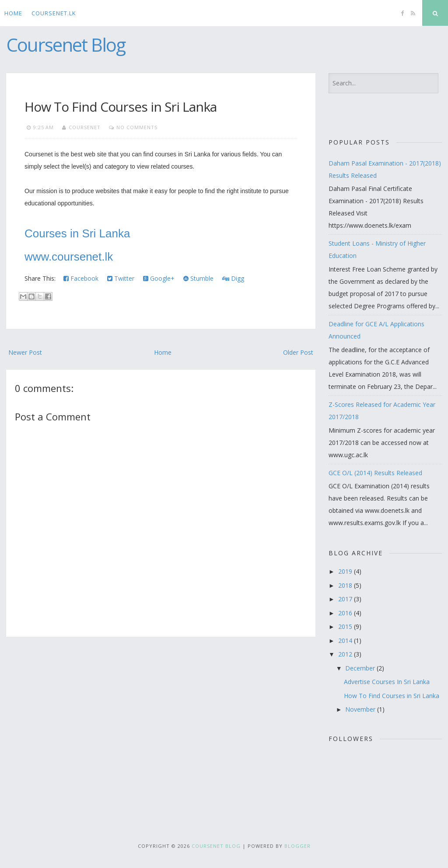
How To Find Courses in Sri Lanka (121, 107)
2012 (346, 654)
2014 (346, 640)
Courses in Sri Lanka (77, 233)
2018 (346, 585)
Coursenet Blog (66, 44)
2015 (346, 626)
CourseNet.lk (54, 13)
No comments (137, 127)
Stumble (198, 278)
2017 (346, 599)
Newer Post (25, 352)
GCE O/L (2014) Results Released (375, 473)
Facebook (81, 278)
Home (13, 13)
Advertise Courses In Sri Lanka (387, 682)
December (361, 668)
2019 (346, 571)
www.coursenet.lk (70, 257)
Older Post (298, 352)
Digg (233, 278)
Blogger (297, 846)
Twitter (121, 278)
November (361, 709)
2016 (346, 613)
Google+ (159, 278)
